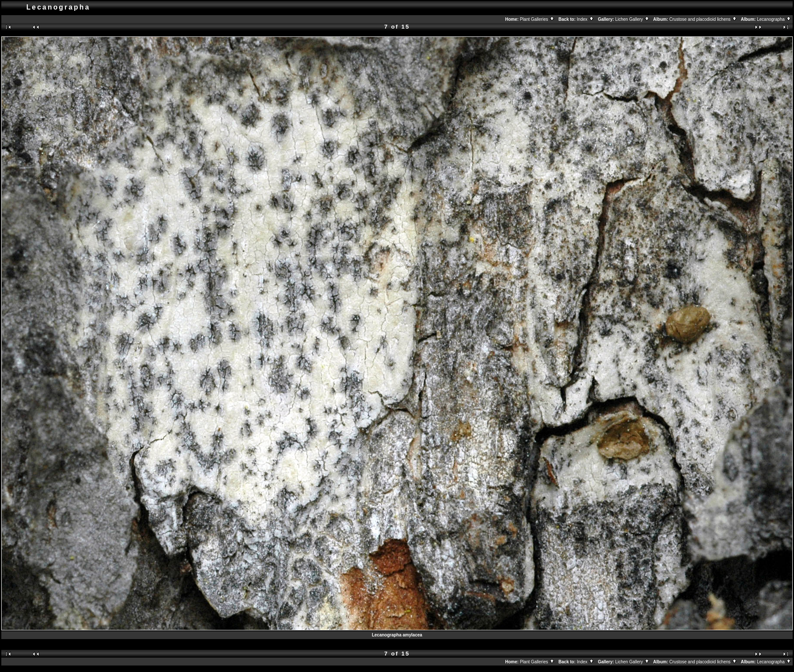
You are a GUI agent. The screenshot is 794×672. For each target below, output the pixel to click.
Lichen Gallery (632, 19)
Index (586, 19)
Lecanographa (774, 19)
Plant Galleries (537, 19)
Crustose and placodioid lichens (703, 19)
